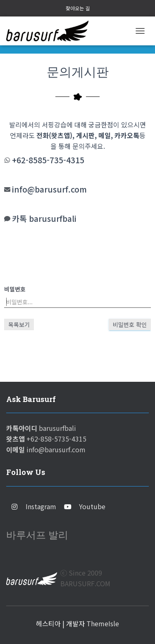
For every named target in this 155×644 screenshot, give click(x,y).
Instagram (41, 506)
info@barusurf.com (49, 189)
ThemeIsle (103, 623)
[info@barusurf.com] (7, 189)
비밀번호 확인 (130, 324)
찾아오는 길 (78, 8)
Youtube (92, 506)
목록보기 (19, 324)
